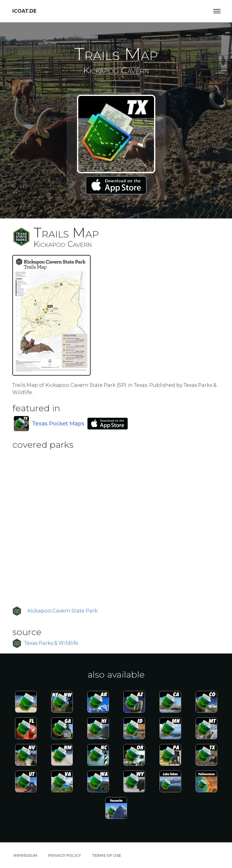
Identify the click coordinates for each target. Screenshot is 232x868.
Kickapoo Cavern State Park (62, 611)
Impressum (25, 855)
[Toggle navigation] (217, 11)
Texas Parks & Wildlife (51, 643)
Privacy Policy (65, 855)
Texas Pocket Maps (58, 424)
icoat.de (24, 11)
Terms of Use (106, 855)
